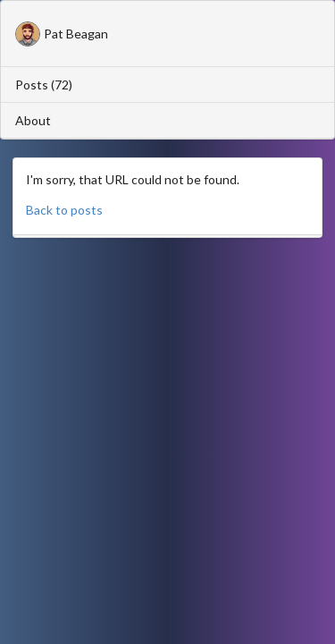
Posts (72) (44, 85)
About (33, 120)
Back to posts (64, 210)
